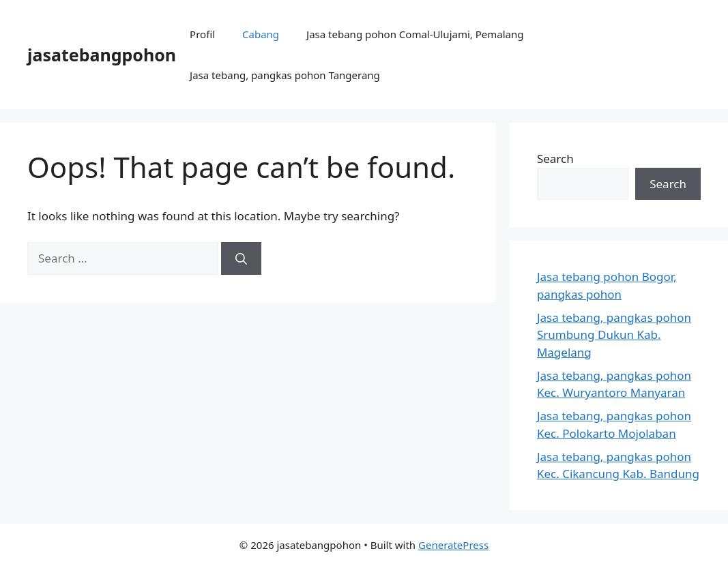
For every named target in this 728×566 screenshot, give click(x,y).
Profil (202, 34)
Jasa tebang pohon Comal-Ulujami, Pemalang (415, 34)
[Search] (241, 258)
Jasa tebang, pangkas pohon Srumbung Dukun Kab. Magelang (614, 335)
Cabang (261, 34)
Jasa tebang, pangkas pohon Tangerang (285, 75)
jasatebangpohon (102, 55)
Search (555, 159)
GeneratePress (453, 545)
